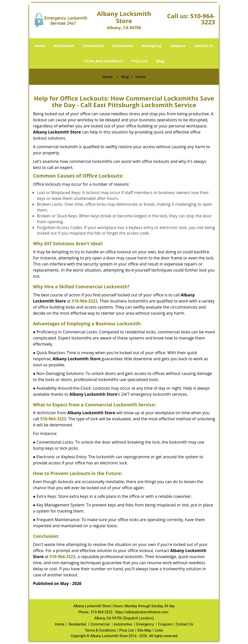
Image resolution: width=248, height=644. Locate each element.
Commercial (93, 46)
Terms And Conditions (103, 61)
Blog (160, 61)
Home (40, 46)
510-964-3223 (203, 19)
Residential (64, 46)
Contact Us (204, 46)
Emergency (152, 46)
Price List (140, 61)
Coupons (178, 46)
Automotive (123, 46)
